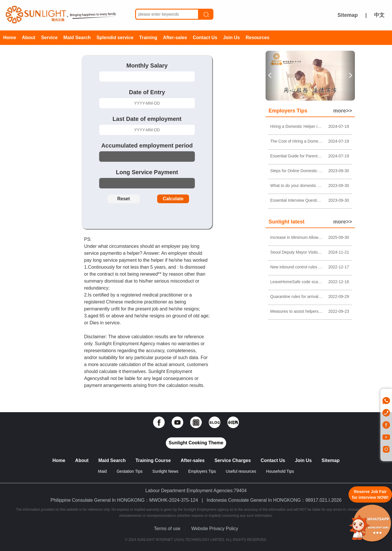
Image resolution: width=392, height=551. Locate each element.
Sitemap (348, 15)
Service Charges (233, 460)
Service (49, 38)
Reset (124, 199)
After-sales (175, 38)
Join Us (231, 38)
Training (148, 38)
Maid (103, 471)
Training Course (153, 460)
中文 (379, 15)
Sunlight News (166, 471)
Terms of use (167, 529)
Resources (257, 38)
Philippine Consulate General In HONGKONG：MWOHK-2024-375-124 (124, 500)
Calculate (173, 199)
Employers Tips (202, 471)
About (28, 38)
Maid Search (77, 38)
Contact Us (205, 38)
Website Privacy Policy (215, 529)
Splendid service (115, 38)
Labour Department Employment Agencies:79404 (196, 491)
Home (10, 38)
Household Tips (280, 471)
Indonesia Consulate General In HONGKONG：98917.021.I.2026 (274, 500)
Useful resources (241, 471)
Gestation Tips (130, 471)
